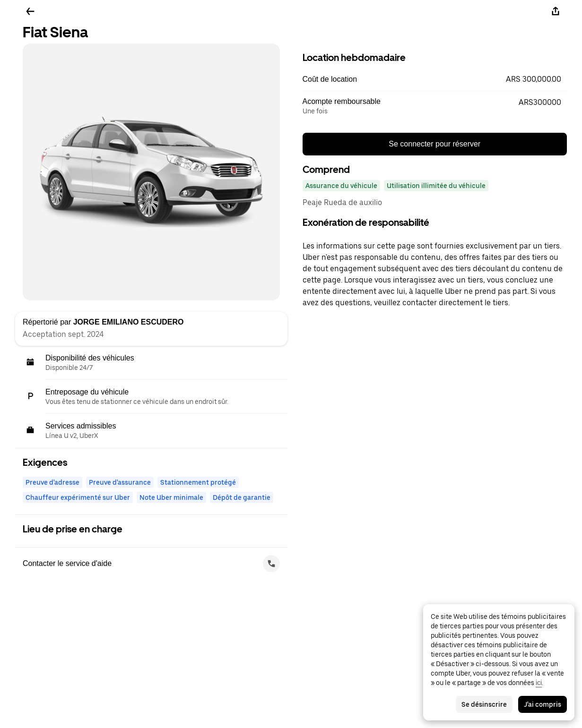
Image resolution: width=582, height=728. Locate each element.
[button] (435, 79)
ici (539, 683)
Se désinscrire (484, 704)
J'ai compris (543, 704)
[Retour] (30, 11)
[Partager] (556, 11)
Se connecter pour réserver (434, 144)
